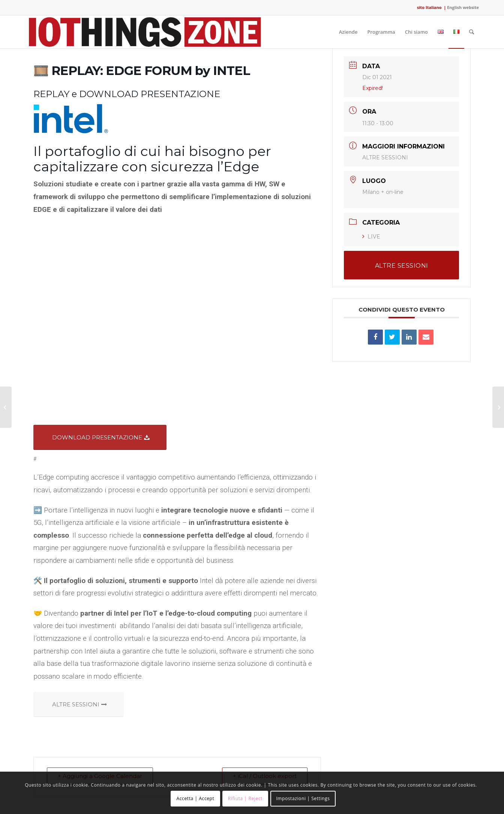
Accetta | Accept (196, 798)
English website (463, 7)
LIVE (371, 237)
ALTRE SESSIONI (385, 157)
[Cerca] (472, 32)
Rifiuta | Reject (245, 798)
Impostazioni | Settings (303, 798)
